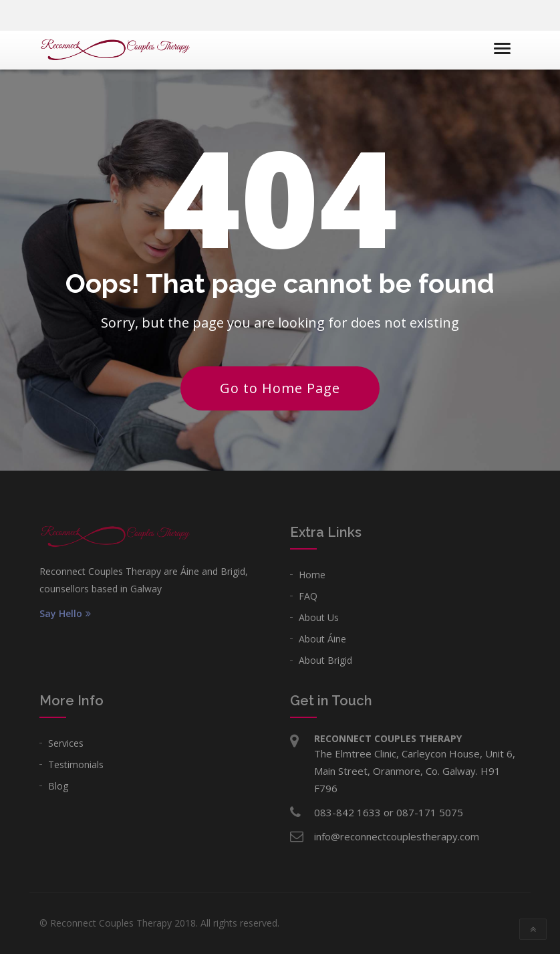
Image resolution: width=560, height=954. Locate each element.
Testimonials (76, 764)
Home (312, 575)
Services (66, 743)
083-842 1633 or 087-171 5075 (389, 812)
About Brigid (325, 660)
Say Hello (65, 614)
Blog (58, 786)
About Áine (322, 639)
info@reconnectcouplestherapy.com (397, 836)
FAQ (308, 596)
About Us (319, 617)
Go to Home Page (280, 388)
